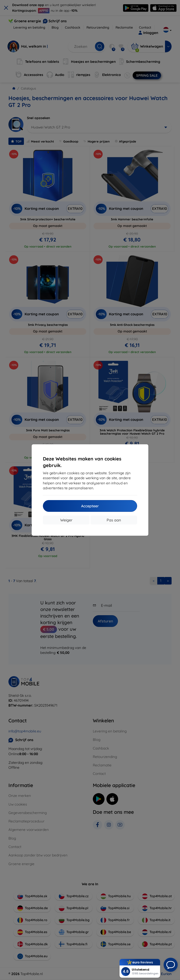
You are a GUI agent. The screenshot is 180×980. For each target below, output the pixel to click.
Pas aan (114, 520)
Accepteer (90, 506)
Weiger (66, 520)
